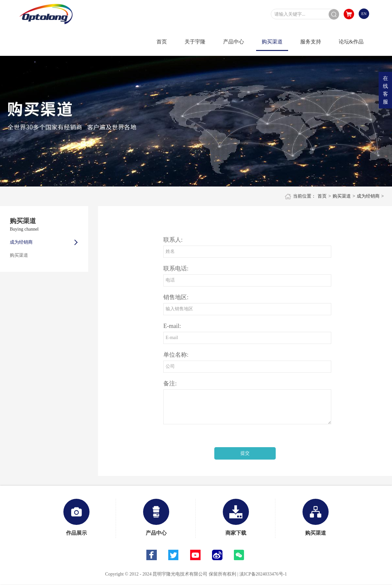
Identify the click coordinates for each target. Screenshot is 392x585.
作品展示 (76, 517)
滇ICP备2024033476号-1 (263, 574)
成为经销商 (368, 196)
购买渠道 (342, 196)
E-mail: (172, 326)
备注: (170, 383)
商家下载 (236, 517)
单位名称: (176, 355)
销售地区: (176, 297)
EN (364, 14)
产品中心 (156, 517)
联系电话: (176, 268)
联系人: (173, 240)
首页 (322, 196)
